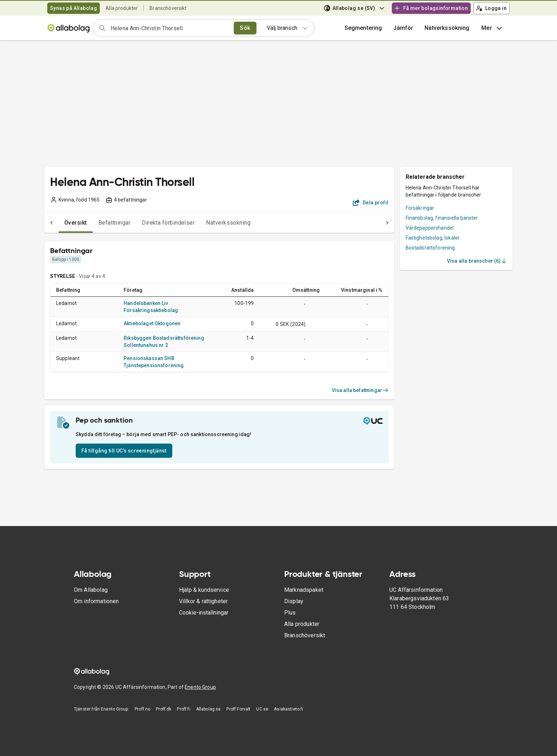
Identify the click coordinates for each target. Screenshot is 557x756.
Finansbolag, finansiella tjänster (442, 218)
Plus (290, 613)
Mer (493, 28)
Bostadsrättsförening (430, 248)
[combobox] (170, 28)
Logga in (491, 8)
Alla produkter (122, 8)
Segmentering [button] (363, 28)
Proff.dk (164, 709)
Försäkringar (420, 208)
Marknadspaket (304, 590)
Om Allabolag (91, 590)
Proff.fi (183, 709)
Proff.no (142, 709)
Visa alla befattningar (360, 390)
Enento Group (200, 687)
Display (294, 601)
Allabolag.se (209, 709)
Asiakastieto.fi (288, 709)
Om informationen (96, 601)
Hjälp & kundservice (204, 590)
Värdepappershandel (430, 228)
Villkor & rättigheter (203, 601)
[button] (403, 28)
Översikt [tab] (61, 223)
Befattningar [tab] (100, 223)
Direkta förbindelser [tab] (154, 223)
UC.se (262, 709)
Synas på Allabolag (74, 8)
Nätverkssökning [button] (447, 28)
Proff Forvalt (238, 709)
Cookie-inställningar (204, 613)
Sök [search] (245, 28)
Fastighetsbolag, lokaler (433, 238)
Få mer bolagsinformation (431, 8)
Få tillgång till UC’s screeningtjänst (124, 451)
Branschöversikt (168, 8)
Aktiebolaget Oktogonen (152, 323)
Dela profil (371, 203)
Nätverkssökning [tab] (214, 223)
